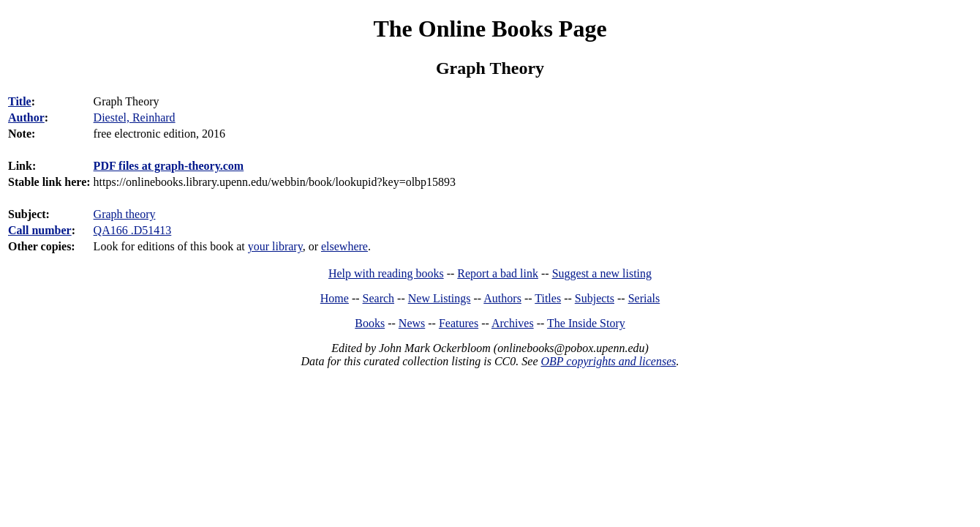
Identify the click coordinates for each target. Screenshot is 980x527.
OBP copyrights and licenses (608, 361)
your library (275, 246)
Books (370, 323)
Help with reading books (386, 273)
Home (335, 298)
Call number (40, 230)
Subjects (595, 298)
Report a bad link (498, 273)
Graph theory (125, 214)
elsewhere (344, 246)
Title (20, 101)
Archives (513, 323)
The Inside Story (586, 323)
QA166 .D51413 (133, 230)
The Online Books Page (490, 29)
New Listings (440, 298)
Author (26, 117)
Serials (644, 298)
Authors (502, 298)
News (412, 323)
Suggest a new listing (602, 273)
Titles (548, 298)
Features (459, 323)
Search (379, 298)
